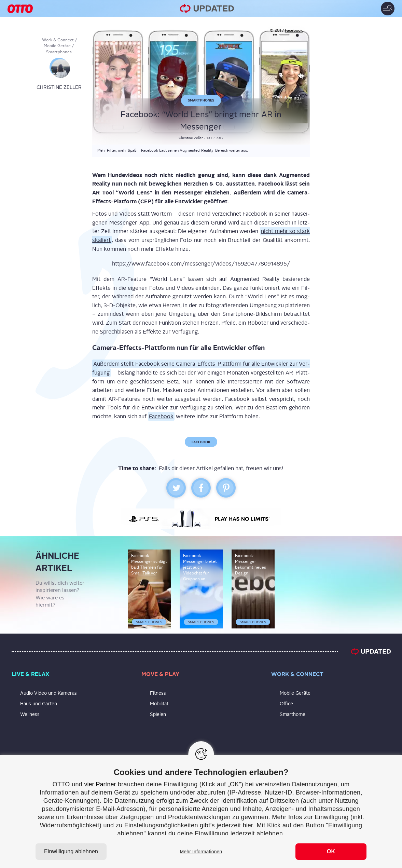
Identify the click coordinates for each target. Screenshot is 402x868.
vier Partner (100, 784)
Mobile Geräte (57, 46)
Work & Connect (58, 40)
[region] (201, 811)
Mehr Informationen (201, 852)
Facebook (294, 30)
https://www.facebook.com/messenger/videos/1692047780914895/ (201, 264)
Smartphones (59, 52)
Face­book (161, 416)
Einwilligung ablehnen (71, 851)
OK (331, 851)
